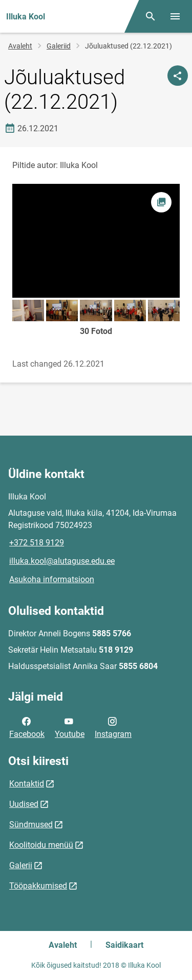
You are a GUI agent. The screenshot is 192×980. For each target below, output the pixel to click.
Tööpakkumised (38, 886)
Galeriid (59, 46)
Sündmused (31, 824)
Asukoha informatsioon (52, 579)
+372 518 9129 (37, 543)
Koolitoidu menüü (41, 845)
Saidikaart (124, 945)
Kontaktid (27, 784)
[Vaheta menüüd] (175, 16)
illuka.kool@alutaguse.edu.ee (62, 561)
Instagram (113, 727)
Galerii (21, 865)
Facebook (27, 727)
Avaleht (20, 46)
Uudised (24, 804)
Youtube (70, 727)
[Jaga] (178, 76)
